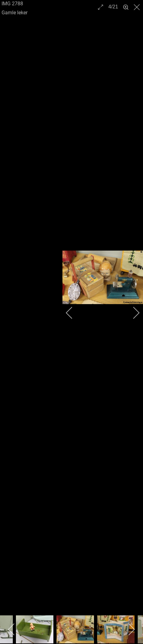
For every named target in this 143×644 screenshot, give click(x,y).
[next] (132, 313)
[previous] (73, 313)
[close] (137, 7)
